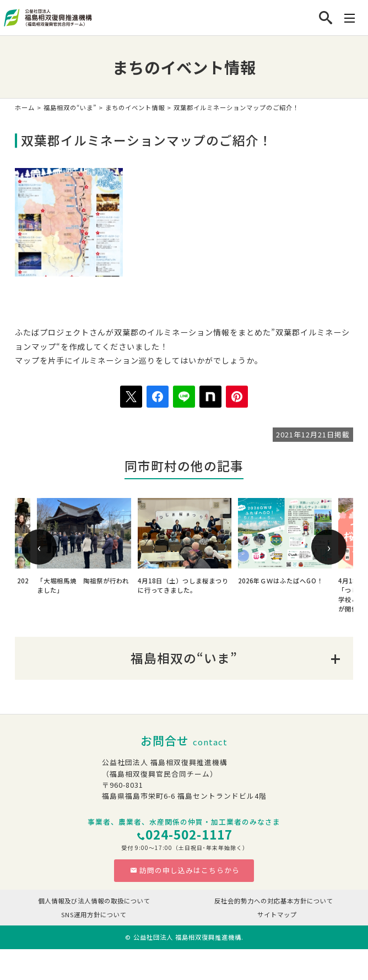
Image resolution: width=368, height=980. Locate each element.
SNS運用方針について (94, 914)
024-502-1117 (189, 834)
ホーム (25, 107)
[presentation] (39, 547)
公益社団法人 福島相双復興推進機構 (187, 937)
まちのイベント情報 (135, 107)
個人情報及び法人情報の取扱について (94, 901)
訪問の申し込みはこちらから (185, 870)
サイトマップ (277, 914)
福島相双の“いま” (70, 107)
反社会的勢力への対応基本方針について (274, 901)
